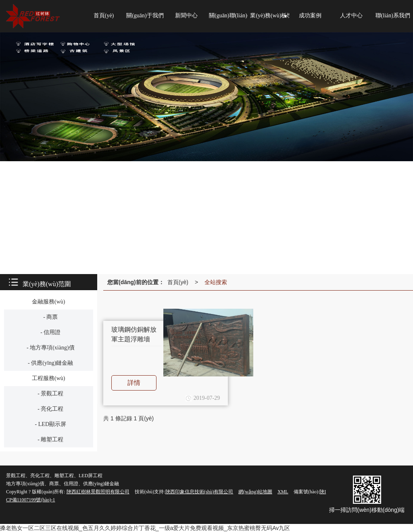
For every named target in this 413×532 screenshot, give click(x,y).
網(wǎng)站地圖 (255, 492)
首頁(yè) (178, 282)
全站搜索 (216, 282)
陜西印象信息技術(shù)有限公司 (199, 492)
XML (283, 492)
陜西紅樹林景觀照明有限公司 (98, 492)
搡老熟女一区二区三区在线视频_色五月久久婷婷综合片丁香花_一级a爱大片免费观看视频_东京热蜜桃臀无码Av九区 (145, 528)
